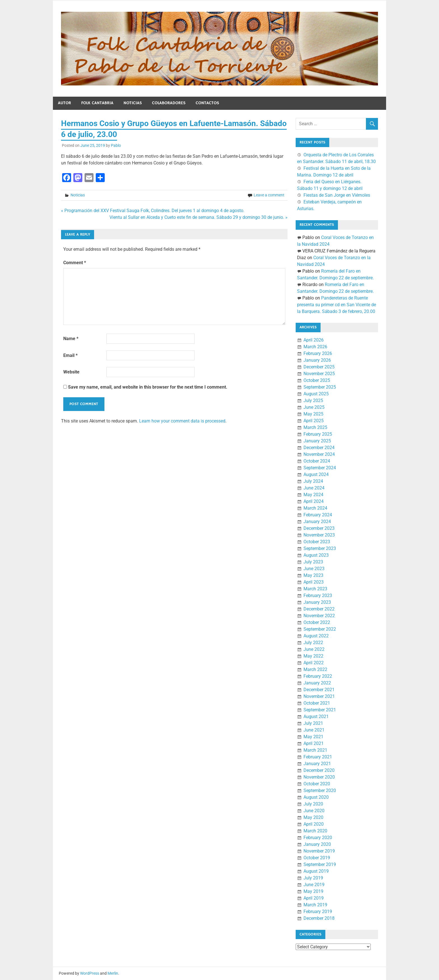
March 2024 (315, 508)
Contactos (207, 103)
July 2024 (313, 481)
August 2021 (316, 717)
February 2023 (318, 595)
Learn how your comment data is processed (182, 421)
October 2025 (317, 380)
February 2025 (318, 434)
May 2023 (313, 575)
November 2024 (319, 454)
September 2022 (320, 629)
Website (71, 372)
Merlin (113, 973)
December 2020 (319, 770)
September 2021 (320, 710)
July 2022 (313, 643)
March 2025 (315, 427)
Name (71, 339)
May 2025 (313, 414)
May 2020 (313, 817)
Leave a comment (269, 195)
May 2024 (313, 495)
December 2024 (319, 448)
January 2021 (317, 764)
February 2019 (318, 912)
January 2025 (317, 441)
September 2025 (320, 387)
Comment (75, 263)
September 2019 (320, 864)
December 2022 (319, 609)
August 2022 (316, 636)
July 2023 (313, 562)
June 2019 (314, 885)
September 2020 (320, 790)
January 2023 (317, 602)
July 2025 (313, 400)
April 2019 (314, 898)
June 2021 (314, 730)
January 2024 (317, 522)
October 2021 (317, 703)
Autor (65, 103)
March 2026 (315, 347)
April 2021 (314, 743)
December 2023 (319, 528)
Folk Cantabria (97, 103)
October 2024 (317, 461)
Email (70, 355)
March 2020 (315, 831)
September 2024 (320, 468)
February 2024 (318, 515)
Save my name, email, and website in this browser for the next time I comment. (148, 387)
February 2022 (318, 676)
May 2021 (313, 737)
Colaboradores (169, 103)
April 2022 (314, 663)
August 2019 (316, 871)
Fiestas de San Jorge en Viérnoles (337, 195)
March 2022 (315, 669)
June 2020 (314, 811)
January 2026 (317, 360)
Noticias (133, 103)
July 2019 (313, 878)
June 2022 (314, 649)
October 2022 (317, 622)
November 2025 (319, 374)
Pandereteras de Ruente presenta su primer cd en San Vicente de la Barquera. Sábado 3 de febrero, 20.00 (337, 305)
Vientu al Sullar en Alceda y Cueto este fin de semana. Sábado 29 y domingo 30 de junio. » (199, 217)
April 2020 (314, 824)
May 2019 (313, 891)
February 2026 (318, 353)
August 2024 (316, 474)
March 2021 (315, 750)
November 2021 (319, 696)
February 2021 (318, 757)
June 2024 (314, 488)
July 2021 (313, 723)
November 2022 (319, 616)
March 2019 (315, 905)
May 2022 (313, 656)
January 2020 (317, 844)
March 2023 (315, 589)
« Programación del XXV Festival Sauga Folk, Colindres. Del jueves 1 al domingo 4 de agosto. (153, 211)
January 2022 (317, 683)
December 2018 (319, 918)
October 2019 (317, 858)
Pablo (116, 145)
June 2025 (314, 407)
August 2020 (316, 797)
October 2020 (317, 784)
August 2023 (316, 555)
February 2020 (318, 838)
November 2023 (319, 535)
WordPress (90, 973)
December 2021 (319, 690)
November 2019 (319, 851)
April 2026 (314, 340)
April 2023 (314, 582)
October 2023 (317, 542)
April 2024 (314, 501)
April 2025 (314, 421)
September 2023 (320, 548)
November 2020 (319, 777)
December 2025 (319, 367)
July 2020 (313, 804)
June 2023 (314, 569)
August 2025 (316, 394)
